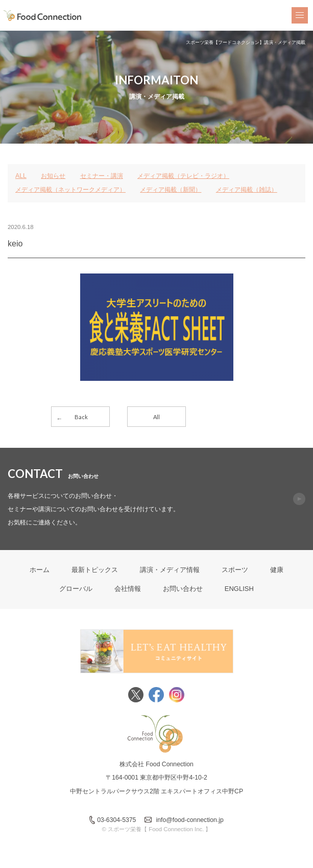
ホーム (40, 570)
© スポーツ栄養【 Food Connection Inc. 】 (157, 829)
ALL (21, 176)
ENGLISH (239, 589)
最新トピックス (95, 570)
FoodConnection (42, 16)
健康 (277, 570)
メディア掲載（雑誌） (247, 190)
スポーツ (235, 570)
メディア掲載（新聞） (171, 190)
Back (81, 417)
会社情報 (128, 589)
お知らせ (53, 176)
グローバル (76, 589)
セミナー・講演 (102, 176)
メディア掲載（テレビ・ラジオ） (183, 176)
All (156, 417)
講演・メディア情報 (170, 570)
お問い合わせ (183, 589)
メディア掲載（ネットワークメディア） (70, 190)
